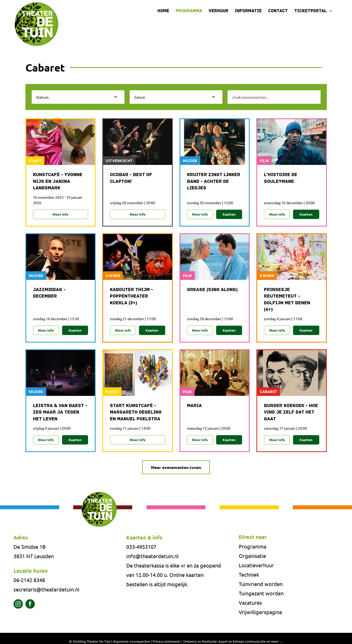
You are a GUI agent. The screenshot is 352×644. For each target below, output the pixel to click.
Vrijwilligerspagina (260, 613)
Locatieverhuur (256, 566)
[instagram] (18, 605)
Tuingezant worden (261, 594)
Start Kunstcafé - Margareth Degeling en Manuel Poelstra (136, 413)
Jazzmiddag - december (49, 293)
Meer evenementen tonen (176, 468)
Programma (253, 547)
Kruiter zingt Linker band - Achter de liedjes (214, 181)
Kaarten (229, 214)
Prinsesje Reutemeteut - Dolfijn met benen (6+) (287, 300)
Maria (194, 406)
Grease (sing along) (212, 290)
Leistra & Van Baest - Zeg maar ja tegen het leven (60, 413)
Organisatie (252, 556)
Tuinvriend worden (261, 585)
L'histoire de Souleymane (281, 178)
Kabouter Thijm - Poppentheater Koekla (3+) (131, 297)
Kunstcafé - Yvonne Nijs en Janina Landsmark (58, 181)
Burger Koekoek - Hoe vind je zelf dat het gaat (291, 413)
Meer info (60, 214)
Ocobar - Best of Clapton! (131, 178)
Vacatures (250, 603)
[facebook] (30, 605)
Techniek (249, 575)
